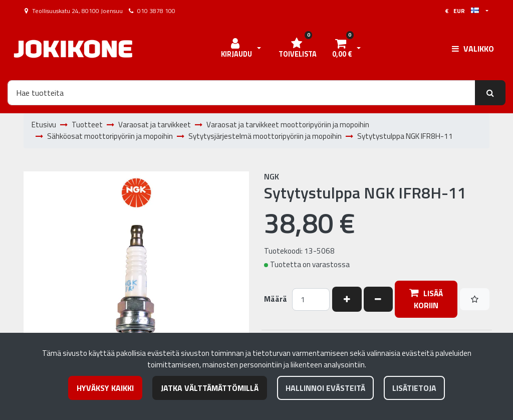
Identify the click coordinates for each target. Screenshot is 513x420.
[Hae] (241, 93)
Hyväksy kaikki (105, 388)
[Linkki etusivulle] (73, 49)
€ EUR (462, 11)
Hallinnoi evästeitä (325, 388)
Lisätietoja (414, 388)
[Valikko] (473, 49)
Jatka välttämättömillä (210, 388)
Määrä (276, 299)
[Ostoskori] (342, 49)
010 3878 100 (156, 11)
